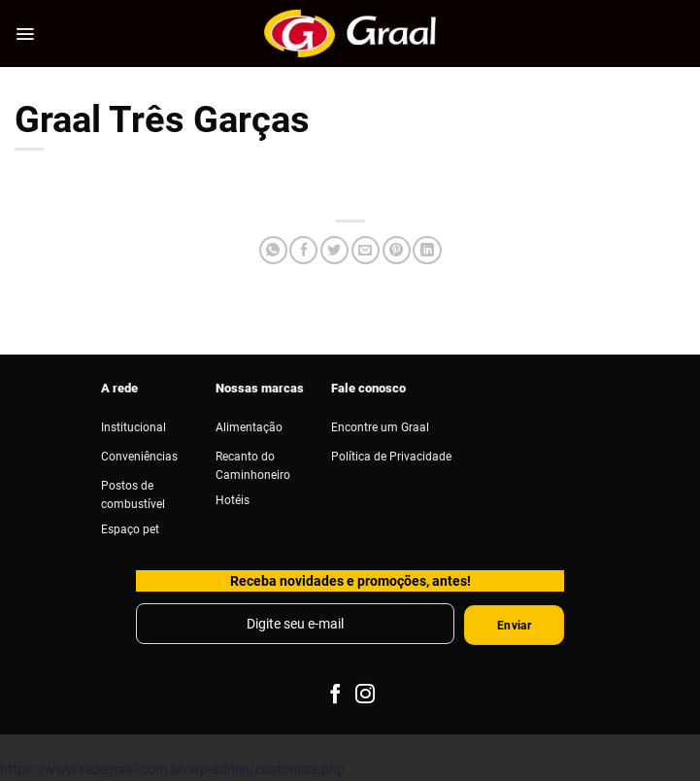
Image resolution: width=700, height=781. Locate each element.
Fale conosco (368, 388)
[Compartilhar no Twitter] (334, 250)
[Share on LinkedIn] (427, 250)
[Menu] (25, 34)
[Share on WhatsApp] (273, 250)
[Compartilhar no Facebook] (303, 250)
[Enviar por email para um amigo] (366, 250)
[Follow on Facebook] (335, 695)
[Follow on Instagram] (365, 695)
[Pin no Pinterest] (397, 250)
